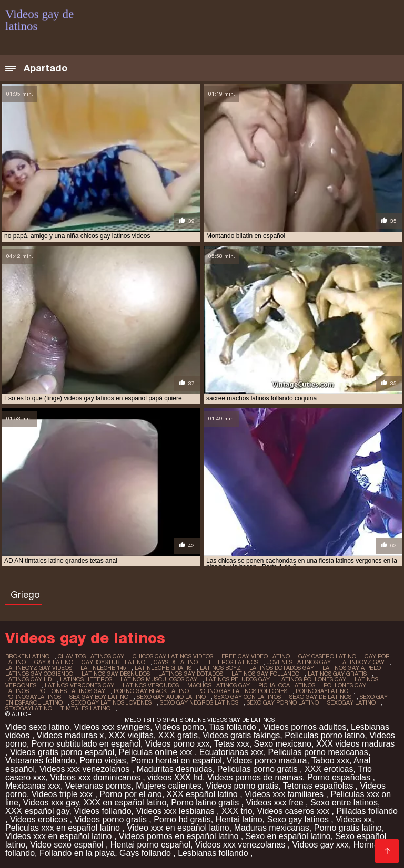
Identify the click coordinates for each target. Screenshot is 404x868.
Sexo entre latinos (344, 803)
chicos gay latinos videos (173, 656)
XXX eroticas (329, 769)
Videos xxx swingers (112, 727)
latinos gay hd (28, 679)
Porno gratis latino (348, 828)
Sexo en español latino (288, 836)
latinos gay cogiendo (39, 674)
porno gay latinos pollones (242, 691)
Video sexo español (68, 845)
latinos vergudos (151, 685)
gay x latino (54, 662)
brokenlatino (27, 656)
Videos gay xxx (321, 845)
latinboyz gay (362, 662)
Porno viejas (103, 761)
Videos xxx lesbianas (176, 811)
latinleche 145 (103, 668)
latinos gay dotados (191, 674)
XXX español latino (204, 794)
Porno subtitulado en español (86, 744)
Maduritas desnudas (175, 769)
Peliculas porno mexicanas (318, 752)
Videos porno (179, 727)
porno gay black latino (151, 691)
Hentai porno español (150, 845)
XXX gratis (178, 735)
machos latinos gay (219, 685)
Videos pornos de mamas (255, 777)
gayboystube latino (113, 662)
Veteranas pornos (98, 786)
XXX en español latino (125, 803)
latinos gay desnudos (116, 674)
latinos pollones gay (312, 679)
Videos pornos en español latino (180, 836)
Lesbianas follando (214, 853)
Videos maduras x (70, 735)
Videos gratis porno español (62, 752)
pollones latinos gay (71, 691)
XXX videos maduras (355, 744)
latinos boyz (220, 668)
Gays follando (146, 853)
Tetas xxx (232, 744)
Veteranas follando (40, 761)
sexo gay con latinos (248, 697)
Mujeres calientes (169, 786)
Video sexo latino (37, 727)
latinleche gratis (163, 668)
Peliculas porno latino (325, 735)
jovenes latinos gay (299, 662)
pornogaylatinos (33, 697)
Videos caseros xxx (295, 811)
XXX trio (237, 811)
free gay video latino (256, 656)
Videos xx (354, 819)
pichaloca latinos (287, 685)
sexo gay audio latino (171, 697)
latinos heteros (86, 679)
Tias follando (234, 727)
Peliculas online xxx (157, 752)
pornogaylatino (322, 691)
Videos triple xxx (63, 794)
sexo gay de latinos (320, 697)
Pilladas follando (367, 811)
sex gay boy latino (99, 697)
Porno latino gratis (206, 803)
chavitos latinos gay (91, 656)
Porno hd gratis (182, 819)
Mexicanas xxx (33, 786)
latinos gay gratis (337, 674)
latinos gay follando (265, 674)
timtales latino (85, 708)
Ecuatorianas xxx (231, 752)
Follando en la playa (77, 853)
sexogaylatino (29, 708)
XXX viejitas (131, 735)
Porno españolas (340, 777)
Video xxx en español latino (178, 828)
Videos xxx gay (51, 803)
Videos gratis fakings (241, 735)
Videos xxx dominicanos (96, 777)
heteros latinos (232, 662)
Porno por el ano (130, 794)
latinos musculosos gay (159, 679)
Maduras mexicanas (272, 828)
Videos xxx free (276, 803)
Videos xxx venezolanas (241, 845)
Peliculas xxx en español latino (64, 828)
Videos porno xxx (177, 744)
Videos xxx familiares (285, 794)
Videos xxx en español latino (60, 836)
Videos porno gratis (243, 786)
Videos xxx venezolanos (86, 769)
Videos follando (102, 811)
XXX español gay (37, 811)
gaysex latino (176, 662)
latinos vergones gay (79, 685)
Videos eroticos (40, 819)
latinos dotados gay (282, 668)
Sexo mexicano (283, 744)
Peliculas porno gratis (259, 769)
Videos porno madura (267, 761)
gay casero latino (327, 656)
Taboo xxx (330, 761)
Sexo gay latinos (299, 819)
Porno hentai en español (176, 761)
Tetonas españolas (319, 786)
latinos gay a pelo (352, 668)
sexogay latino (351, 702)
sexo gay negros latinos (199, 702)
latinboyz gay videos (39, 668)
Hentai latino (239, 819)
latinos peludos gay (238, 679)
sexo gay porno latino (283, 702)
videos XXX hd (175, 777)
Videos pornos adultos (305, 727)
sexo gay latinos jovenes (111, 702)
